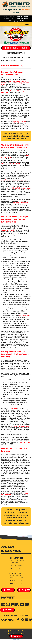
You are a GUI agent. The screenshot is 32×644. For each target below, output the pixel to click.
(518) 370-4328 (20, 21)
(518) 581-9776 (22, 19)
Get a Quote (22, 631)
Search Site (21, 633)
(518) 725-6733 (22, 17)
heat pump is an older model (15, 84)
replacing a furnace (19, 122)
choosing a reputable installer (11, 164)
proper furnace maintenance (15, 464)
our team (14, 408)
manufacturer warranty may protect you (15, 180)
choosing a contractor (20, 203)
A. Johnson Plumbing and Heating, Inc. (14, 92)
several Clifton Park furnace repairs (19, 188)
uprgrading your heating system (14, 82)
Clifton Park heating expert (20, 426)
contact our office (24, 442)
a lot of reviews (24, 315)
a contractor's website (13, 229)
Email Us (13, 631)
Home (5, 631)
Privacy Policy (16, 640)
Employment (10, 633)
